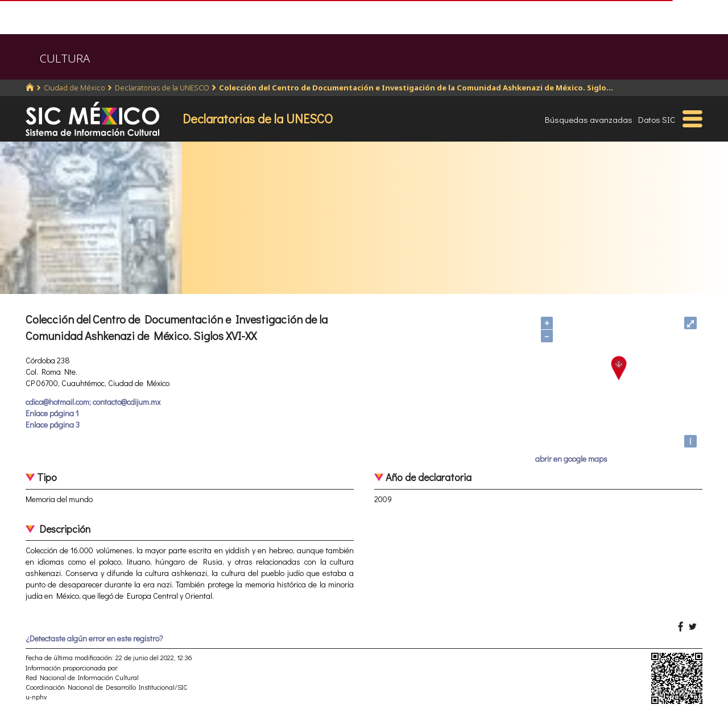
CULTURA (65, 58)
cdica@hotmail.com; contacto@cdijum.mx (93, 402)
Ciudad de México (75, 88)
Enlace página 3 (53, 424)
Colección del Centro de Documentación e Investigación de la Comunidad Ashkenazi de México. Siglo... (416, 88)
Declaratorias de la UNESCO (162, 88)
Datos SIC (657, 119)
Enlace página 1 (52, 413)
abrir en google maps (571, 459)
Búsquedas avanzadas (589, 119)
